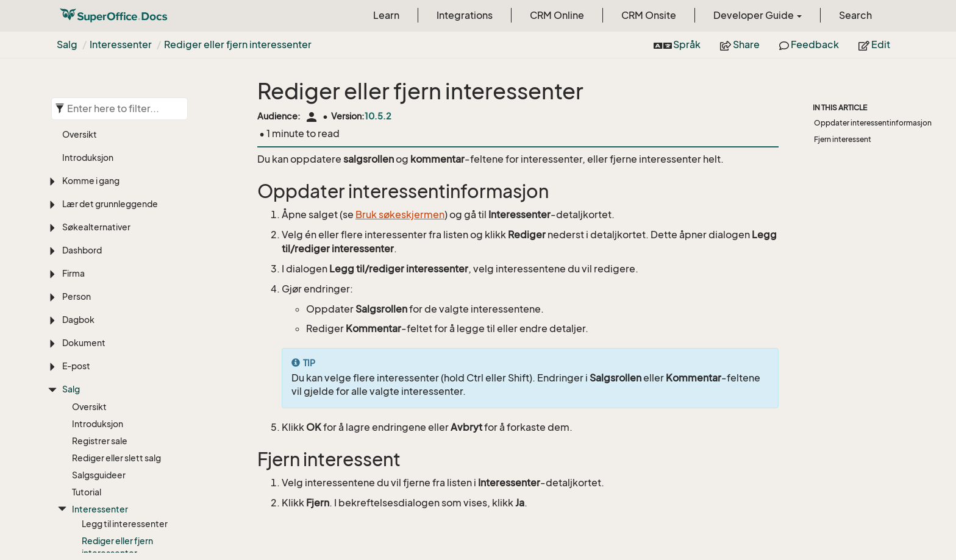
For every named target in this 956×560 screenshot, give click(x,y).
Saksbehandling (95, 542)
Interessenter (121, 44)
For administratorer (111, 493)
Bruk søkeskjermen (400, 214)
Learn (386, 15)
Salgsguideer (99, 345)
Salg (67, 44)
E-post (76, 236)
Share (740, 44)
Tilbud (84, 476)
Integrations (465, 15)
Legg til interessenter (125, 393)
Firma (73, 143)
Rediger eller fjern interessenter (238, 44)
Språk (677, 44)
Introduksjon (98, 293)
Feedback (809, 44)
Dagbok (78, 189)
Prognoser (93, 442)
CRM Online (557, 15)
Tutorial (87, 362)
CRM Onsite (649, 15)
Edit (874, 44)
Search (855, 15)
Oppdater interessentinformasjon (873, 123)
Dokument (84, 212)
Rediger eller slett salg (116, 328)
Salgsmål (90, 459)
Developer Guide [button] (758, 15)
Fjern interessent (843, 139)
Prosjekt (79, 519)
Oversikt (89, 276)
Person (77, 166)
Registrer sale (100, 310)
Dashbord (82, 120)
